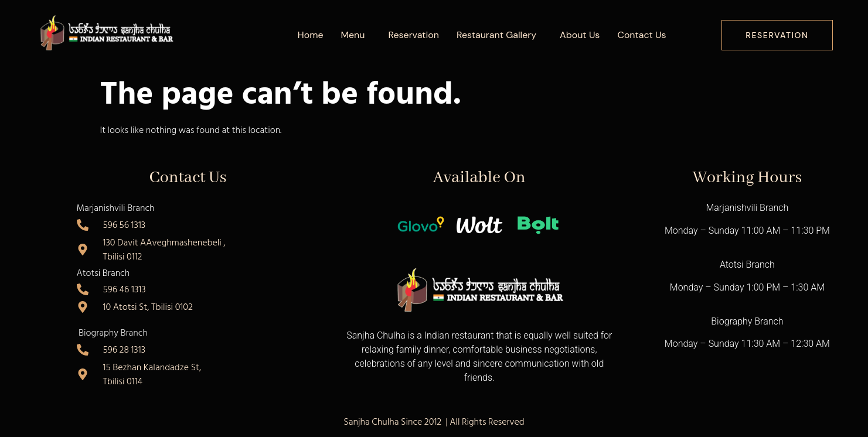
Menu (353, 35)
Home (311, 35)
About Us (580, 35)
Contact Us (641, 35)
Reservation (413, 35)
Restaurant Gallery (496, 35)
